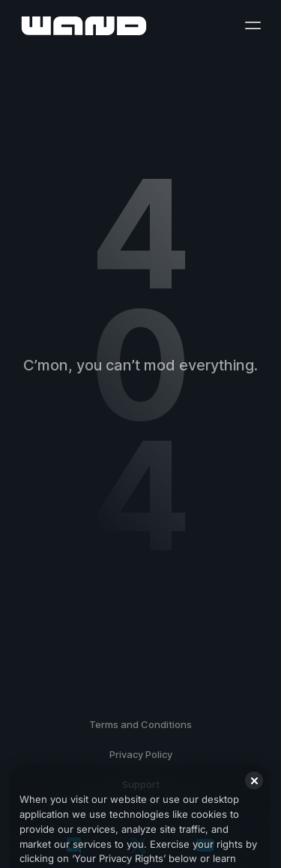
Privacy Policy (141, 754)
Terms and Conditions (140, 724)
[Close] (254, 797)
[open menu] (253, 25)
